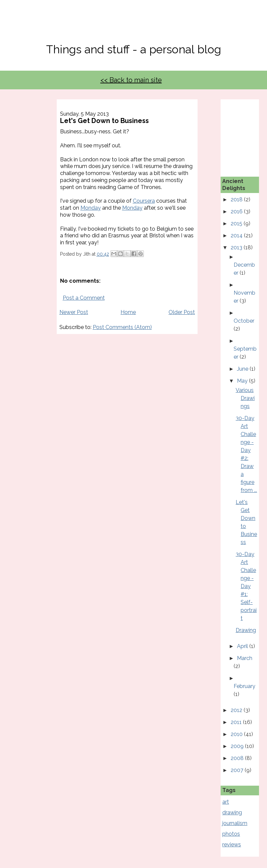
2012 (237, 710)
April (243, 646)
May (243, 381)
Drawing (246, 630)
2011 (237, 722)
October (244, 321)
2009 (238, 746)
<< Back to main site (131, 80)
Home (128, 312)
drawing (232, 812)
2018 (237, 199)
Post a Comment (84, 298)
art (226, 802)
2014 (237, 235)
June (243, 369)
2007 (238, 770)
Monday (91, 208)
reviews (232, 844)
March (245, 658)
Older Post (182, 312)
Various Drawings (245, 398)
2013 (237, 247)
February (244, 686)
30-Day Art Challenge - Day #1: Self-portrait (246, 586)
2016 (237, 211)
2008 (238, 758)
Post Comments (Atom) (122, 327)
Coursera (144, 201)
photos (231, 834)
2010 (237, 734)
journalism (235, 823)
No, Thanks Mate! (133, 26)
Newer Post (74, 312)
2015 (237, 223)
